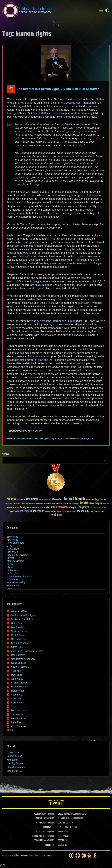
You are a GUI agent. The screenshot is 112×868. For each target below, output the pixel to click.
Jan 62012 (11, 89)
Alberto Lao (17, 679)
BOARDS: (61, 827)
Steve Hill (16, 699)
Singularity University (18, 555)
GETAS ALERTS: (64, 818)
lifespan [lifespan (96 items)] (73, 508)
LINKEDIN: (38, 818)
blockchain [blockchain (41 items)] (8, 504)
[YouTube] (89, 856)
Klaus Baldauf (19, 663)
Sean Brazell (18, 695)
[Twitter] (77, 856)
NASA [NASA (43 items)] (92, 508)
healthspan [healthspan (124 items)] (96, 503)
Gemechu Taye (19, 639)
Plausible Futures (16, 767)
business (36, 439)
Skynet (10, 558)
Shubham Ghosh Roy (22, 619)
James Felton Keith (22, 439)
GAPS (28, 253)
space (90, 439)
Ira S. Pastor (17, 722)
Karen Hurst (17, 647)
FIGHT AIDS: (41, 832)
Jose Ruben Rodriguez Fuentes (27, 651)
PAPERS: (61, 841)
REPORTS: (62, 832)
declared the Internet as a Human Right (59, 321)
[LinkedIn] (83, 856)
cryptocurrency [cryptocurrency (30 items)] (31, 504)
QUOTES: (61, 845)
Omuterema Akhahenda (23, 659)
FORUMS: (49, 845)
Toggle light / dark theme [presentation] (107, 10)
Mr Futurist (12, 760)
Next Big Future (15, 763)
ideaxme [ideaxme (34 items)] (10, 508)
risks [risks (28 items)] (52, 512)
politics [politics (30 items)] (104, 508)
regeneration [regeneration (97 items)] (37, 511)
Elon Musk (12, 552)
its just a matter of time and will (34, 360)
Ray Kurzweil (13, 549)
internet (84, 439)
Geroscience (13, 752)
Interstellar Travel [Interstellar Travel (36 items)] (33, 508)
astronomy (12, 579)
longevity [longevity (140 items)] (83, 507)
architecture (13, 573)
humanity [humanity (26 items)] (106, 504)
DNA (9, 546)
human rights (75, 439)
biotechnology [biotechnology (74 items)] (92, 499)
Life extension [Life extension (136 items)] (59, 507)
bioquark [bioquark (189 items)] (69, 499)
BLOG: (60, 823)
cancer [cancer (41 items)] (23, 504)
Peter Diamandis (15, 543)
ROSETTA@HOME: (37, 841)
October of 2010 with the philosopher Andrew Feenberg (60, 113)
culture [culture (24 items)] (38, 504)
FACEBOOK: (37, 814)
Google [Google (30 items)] (77, 504)
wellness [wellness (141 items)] (57, 515)
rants (62, 439)
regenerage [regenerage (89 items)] (23, 511)
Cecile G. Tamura (20, 667)
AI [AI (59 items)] (15, 500)
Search (106, 460)
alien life (11, 567)
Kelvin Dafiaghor (20, 643)
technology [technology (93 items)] (83, 511)
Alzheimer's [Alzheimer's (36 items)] (21, 500)
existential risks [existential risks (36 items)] (50, 504)
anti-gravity (13, 570)
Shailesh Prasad (20, 631)
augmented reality (16, 582)
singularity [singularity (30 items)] (58, 512)
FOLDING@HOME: (38, 836)
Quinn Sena (17, 623)
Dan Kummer (18, 655)
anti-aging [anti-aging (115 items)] (32, 499)
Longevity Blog (15, 756)
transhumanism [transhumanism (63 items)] (97, 511)
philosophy (50, 439)
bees (9, 588)
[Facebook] (72, 856)
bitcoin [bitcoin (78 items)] (103, 499)
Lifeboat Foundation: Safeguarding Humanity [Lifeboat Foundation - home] (49, 10)
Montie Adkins (19, 718)
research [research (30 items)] (48, 512)
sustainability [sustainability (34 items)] (72, 512)
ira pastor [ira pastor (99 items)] (45, 508)
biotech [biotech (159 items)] (80, 499)
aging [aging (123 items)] (10, 499)
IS (76, 346)
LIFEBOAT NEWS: (64, 814)
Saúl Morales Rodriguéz (23, 615)
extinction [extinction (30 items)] (59, 504)
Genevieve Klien (19, 611)
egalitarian (46, 285)
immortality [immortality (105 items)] (20, 507)
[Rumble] (95, 856)
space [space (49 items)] (64, 511)
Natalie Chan (18, 691)
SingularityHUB (15, 771)
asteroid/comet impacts (19, 576)
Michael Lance (19, 710)
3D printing (13, 537)
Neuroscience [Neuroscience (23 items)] (98, 508)
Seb (13, 706)
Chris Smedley (19, 726)
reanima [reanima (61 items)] (13, 511)
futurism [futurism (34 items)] (72, 504)
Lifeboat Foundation (21, 856)
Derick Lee (17, 675)
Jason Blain (17, 715)
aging (10, 564)
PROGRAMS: (62, 836)
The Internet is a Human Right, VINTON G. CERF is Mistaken (58, 89)
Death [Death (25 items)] (42, 504)
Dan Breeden (18, 627)
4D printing (13, 540)
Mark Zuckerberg (16, 561)
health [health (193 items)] (84, 503)
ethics (42, 439)
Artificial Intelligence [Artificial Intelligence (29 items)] (45, 500)
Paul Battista (18, 635)
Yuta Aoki (16, 671)
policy (57, 439)
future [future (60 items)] (65, 504)
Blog (56, 24)
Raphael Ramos (19, 687)
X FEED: (39, 823)
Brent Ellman (18, 703)
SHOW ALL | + (11, 730)
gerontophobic (78, 195)
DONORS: (46, 827)
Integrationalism (33, 431)
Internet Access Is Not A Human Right (76, 103)
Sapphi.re (49, 856)
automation (13, 585)
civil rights (61, 278)
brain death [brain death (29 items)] (16, 504)
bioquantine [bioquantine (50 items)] (57, 499)
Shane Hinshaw (19, 683)
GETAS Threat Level (56, 803)
